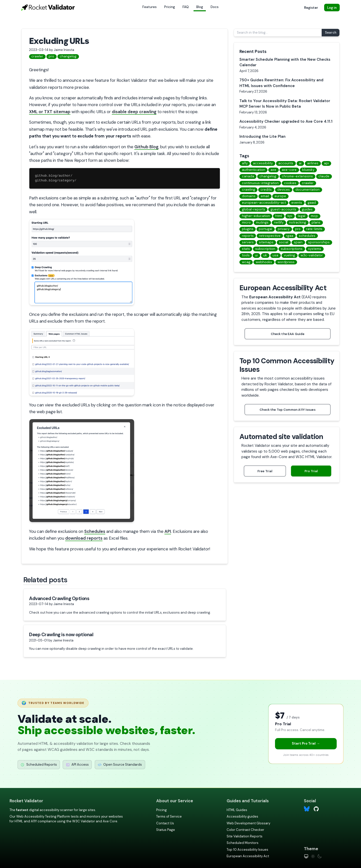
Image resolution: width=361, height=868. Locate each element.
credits (266, 190)
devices (284, 190)
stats (246, 249)
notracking (298, 222)
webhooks (264, 262)
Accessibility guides (242, 816)
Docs (215, 7)
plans (316, 222)
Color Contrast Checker (245, 830)
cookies (290, 183)
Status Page (166, 830)
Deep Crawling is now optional (61, 635)
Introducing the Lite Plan (262, 136)
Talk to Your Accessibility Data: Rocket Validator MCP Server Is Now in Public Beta (285, 104)
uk (265, 255)
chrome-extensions (297, 176)
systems (315, 249)
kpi (290, 216)
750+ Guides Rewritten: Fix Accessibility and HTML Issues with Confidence (281, 83)
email (265, 196)
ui (256, 255)
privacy (284, 229)
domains (249, 196)
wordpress (286, 262)
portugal (265, 229)
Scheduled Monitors (243, 843)
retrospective (270, 236)
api (326, 163)
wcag (246, 262)
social (284, 242)
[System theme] (306, 856)
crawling (249, 190)
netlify (279, 222)
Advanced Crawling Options (59, 598)
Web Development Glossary (248, 823)
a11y (245, 163)
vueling (289, 255)
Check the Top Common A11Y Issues (288, 409)
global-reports (254, 209)
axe (273, 170)
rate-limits (314, 229)
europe (280, 196)
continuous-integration (260, 183)
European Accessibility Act (248, 856)
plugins (248, 229)
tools (246, 255)
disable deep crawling (134, 112)
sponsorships (319, 242)
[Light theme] (313, 856)
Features (150, 7)
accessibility (263, 163)
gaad (312, 203)
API (168, 531)
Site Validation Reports (245, 836)
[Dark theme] (320, 856)
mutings (262, 222)
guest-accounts (283, 209)
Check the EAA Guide (288, 334)
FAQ (186, 7)
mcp (314, 216)
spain (298, 242)
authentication (254, 170)
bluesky (308, 170)
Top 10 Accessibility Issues (247, 850)
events (297, 203)
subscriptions (292, 249)
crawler (37, 56)
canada (248, 176)
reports (248, 236)
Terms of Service (169, 816)
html (279, 216)
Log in (332, 8)
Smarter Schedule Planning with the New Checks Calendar (285, 62)
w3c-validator (312, 255)
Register (311, 8)
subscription (265, 249)
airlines (313, 163)
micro (246, 222)
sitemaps (266, 242)
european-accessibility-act (264, 203)
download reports (84, 538)
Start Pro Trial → (306, 743)
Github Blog (146, 147)
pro (51, 56)
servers (248, 242)
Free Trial (265, 471)
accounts (286, 163)
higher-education (256, 216)
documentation (307, 190)
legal (302, 216)
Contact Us (165, 823)
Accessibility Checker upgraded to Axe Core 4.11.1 (286, 121)
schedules (307, 236)
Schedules (95, 531)
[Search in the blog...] (278, 33)
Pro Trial (311, 471)
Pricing (170, 7)
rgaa (290, 236)
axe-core (289, 170)
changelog (68, 56)
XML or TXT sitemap (50, 112)
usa (275, 255)
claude (324, 176)
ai (300, 163)
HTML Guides (237, 810)
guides (307, 209)
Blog (200, 7)
